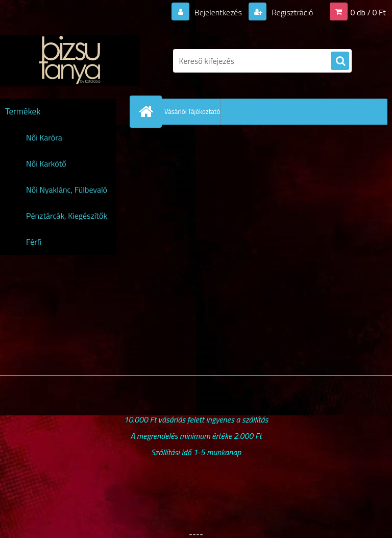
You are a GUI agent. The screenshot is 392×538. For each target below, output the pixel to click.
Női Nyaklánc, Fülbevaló (67, 190)
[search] (340, 61)
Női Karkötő (46, 163)
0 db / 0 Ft (368, 12)
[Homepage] (148, 111)
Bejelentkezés (218, 12)
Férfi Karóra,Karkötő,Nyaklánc (68, 245)
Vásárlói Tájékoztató (192, 111)
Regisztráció (291, 12)
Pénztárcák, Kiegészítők (67, 216)
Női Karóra (44, 137)
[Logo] (70, 61)
